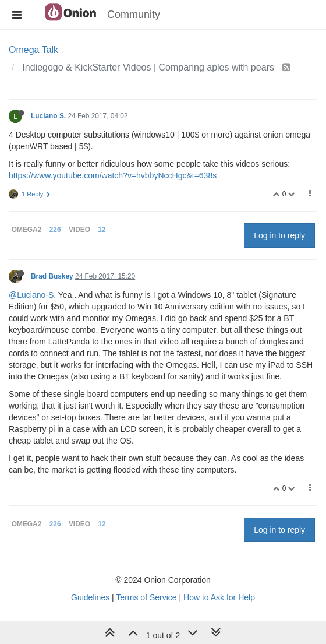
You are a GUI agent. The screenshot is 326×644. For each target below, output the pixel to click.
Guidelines (90, 597)
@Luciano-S (31, 295)
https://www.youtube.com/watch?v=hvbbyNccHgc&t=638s (113, 175)
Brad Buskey (52, 276)
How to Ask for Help (219, 597)
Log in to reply (279, 235)
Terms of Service (146, 597)
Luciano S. (48, 116)
